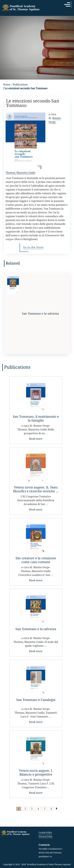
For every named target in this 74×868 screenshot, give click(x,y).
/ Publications (19, 85)
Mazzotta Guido (26, 173)
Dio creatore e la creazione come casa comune (36, 560)
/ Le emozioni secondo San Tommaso (25, 88)
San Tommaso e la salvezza (36, 629)
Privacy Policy (46, 836)
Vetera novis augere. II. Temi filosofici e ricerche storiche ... (36, 489)
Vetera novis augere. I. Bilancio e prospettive (36, 773)
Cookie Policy (45, 832)
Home (7, 85)
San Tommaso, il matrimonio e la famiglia (36, 418)
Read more (36, 439)
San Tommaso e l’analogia (36, 700)
